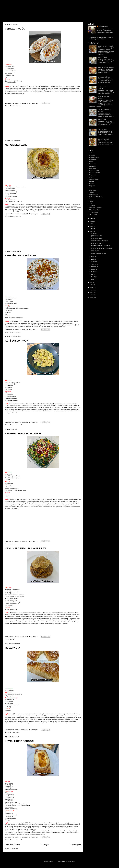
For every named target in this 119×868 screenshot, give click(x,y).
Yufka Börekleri (94, 212)
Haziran (94, 267)
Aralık (93, 234)
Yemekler (21, 425)
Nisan (93, 272)
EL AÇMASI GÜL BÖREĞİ (105, 46)
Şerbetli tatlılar (93, 195)
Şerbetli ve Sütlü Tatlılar (96, 197)
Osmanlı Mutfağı (94, 179)
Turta (91, 203)
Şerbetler (92, 192)
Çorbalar (92, 153)
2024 (91, 226)
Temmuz (94, 264)
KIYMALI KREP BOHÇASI (19, 741)
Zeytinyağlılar (93, 214)
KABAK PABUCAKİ (103, 139)
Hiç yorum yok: (34, 103)
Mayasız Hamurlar (95, 173)
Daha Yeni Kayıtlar (12, 845)
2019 (91, 287)
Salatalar (18, 106)
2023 (91, 229)
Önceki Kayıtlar (75, 845)
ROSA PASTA (13, 648)
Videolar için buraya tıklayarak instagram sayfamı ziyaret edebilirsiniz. (101, 38)
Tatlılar (18, 733)
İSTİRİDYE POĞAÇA (104, 77)
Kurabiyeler (93, 166)
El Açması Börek (94, 157)
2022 (91, 231)
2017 (91, 292)
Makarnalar (93, 168)
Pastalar (13, 733)
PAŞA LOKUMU (102, 58)
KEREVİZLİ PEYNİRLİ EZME (21, 256)
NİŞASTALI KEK (102, 129)
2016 (91, 295)
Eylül (93, 259)
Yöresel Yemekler (94, 210)
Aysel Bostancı (103, 26)
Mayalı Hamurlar (94, 170)
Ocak (93, 279)
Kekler (91, 162)
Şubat (93, 277)
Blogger (56, 861)
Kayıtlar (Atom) (14, 849)
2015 (91, 298)
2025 (91, 224)
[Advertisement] (43, 123)
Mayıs (93, 269)
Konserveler (93, 164)
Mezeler (13, 106)
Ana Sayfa (44, 845)
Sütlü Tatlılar (93, 190)
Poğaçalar (92, 186)
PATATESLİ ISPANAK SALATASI (23, 434)
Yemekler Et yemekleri (96, 208)
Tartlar (91, 199)
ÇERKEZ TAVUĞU (15, 29)
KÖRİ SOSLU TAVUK (17, 341)
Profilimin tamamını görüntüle (105, 33)
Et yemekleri (14, 425)
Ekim (93, 257)
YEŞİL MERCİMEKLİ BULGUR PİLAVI (26, 548)
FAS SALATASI (102, 119)
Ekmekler (92, 155)
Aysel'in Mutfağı (25, 12)
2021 (91, 282)
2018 (91, 290)
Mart (93, 274)
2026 (91, 221)
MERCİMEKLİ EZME (16, 145)
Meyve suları (93, 175)
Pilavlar (12, 639)
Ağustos (94, 262)
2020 (91, 285)
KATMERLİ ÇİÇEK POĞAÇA (106, 67)
